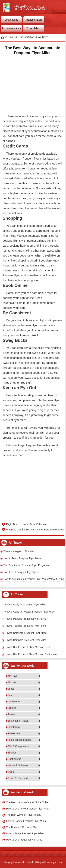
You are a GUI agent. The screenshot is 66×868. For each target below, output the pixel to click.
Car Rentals (14, 702)
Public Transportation (19, 740)
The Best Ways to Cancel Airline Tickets (28, 802)
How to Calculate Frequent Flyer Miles (26, 633)
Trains (11, 772)
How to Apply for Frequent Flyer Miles (25, 605)
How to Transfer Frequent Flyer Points (26, 626)
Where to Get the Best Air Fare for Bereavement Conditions (35, 530)
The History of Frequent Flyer (22, 827)
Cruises (12, 708)
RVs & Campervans (18, 746)
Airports (12, 682)
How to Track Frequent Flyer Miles (22, 558)
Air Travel (43, 37)
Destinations (11, 20)
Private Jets (14, 733)
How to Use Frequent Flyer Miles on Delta (28, 647)
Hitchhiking (14, 727)
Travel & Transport (18, 778)
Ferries (11, 714)
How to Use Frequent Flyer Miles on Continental (31, 654)
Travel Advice (34, 28)
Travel (11, 37)
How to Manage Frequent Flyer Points (26, 619)
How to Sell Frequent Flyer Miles (21, 572)
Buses (11, 695)
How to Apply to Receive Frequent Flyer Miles (30, 612)
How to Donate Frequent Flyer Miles (26, 821)
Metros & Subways (18, 765)
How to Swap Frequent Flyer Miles (25, 833)
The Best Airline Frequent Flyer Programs (26, 565)
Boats (11, 689)
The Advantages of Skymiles (19, 551)
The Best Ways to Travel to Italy (24, 815)
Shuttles (12, 753)
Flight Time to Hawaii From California (26, 524)
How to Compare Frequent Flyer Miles (26, 640)
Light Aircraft (14, 759)
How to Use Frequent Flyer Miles (24, 840)
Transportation (34, 20)
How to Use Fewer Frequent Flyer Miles (28, 809)
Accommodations (11, 28)
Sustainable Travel (18, 721)
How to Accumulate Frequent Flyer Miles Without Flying (34, 579)
